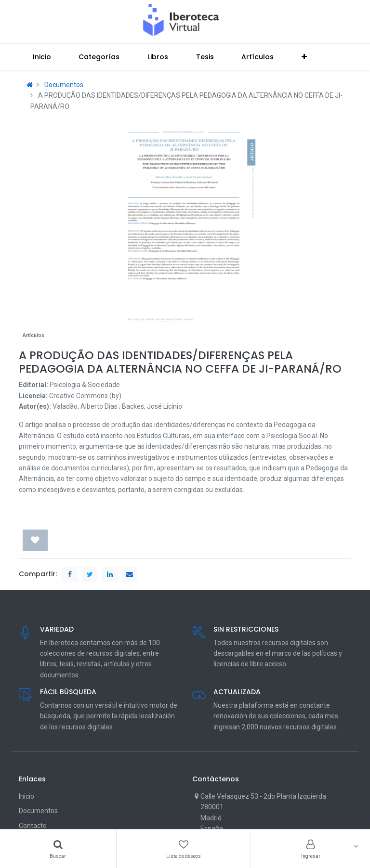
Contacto (33, 826)
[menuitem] (42, 57)
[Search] (58, 849)
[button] (304, 57)
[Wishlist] (184, 849)
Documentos (64, 85)
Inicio (26, 796)
